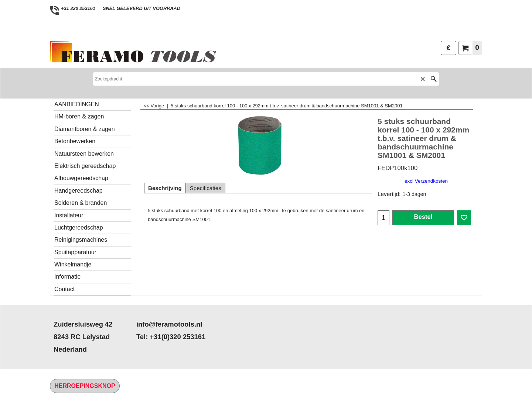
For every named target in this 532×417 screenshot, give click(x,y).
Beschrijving (165, 188)
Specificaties (206, 188)
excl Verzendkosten (426, 181)
